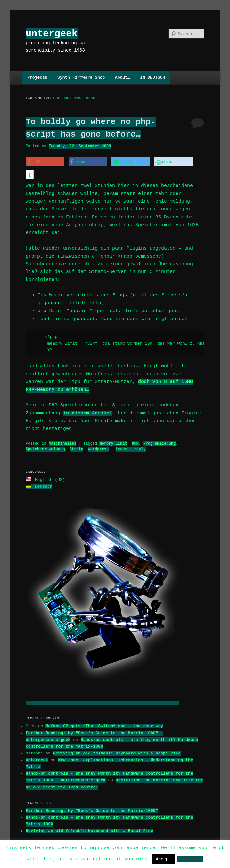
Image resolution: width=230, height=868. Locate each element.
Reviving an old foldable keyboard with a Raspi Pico (117, 743)
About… (123, 77)
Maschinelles (62, 434)
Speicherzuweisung (45, 440)
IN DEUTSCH (152, 77)
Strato (76, 440)
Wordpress (98, 440)
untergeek (52, 34)
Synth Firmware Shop (81, 77)
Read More (190, 859)
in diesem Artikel (88, 404)
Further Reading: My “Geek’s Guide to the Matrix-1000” (92, 800)
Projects (37, 77)
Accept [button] (164, 859)
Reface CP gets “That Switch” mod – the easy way (104, 716)
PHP (135, 434)
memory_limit (113, 434)
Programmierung (159, 434)
